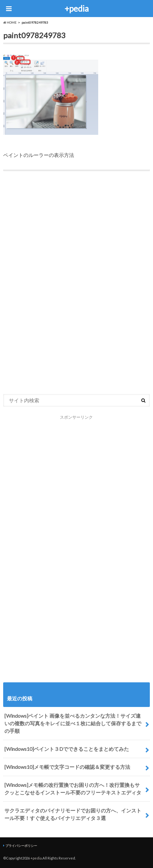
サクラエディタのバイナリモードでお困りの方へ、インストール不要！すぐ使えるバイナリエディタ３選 (73, 814)
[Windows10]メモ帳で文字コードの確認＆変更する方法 (67, 767)
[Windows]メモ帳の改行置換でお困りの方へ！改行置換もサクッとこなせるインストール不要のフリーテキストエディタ (73, 789)
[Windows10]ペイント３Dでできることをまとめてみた (67, 749)
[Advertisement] (77, 224)
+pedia (77, 9)
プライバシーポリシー (21, 846)
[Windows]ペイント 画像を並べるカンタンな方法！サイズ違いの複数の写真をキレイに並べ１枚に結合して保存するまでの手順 (73, 723)
